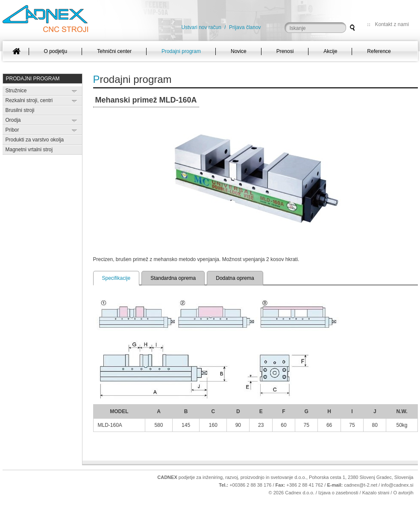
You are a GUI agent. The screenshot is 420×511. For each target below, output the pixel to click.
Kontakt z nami (392, 24)
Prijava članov (245, 27)
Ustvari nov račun (201, 27)
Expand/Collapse (75, 91)
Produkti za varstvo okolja (35, 140)
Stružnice (16, 91)
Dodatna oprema (235, 278)
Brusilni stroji (20, 110)
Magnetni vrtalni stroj (29, 150)
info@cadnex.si (397, 485)
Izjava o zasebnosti (338, 493)
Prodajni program (33, 79)
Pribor (12, 130)
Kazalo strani (376, 493)
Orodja (13, 120)
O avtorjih (403, 493)
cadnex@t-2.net (361, 485)
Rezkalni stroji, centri (29, 100)
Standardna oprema (173, 278)
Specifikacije (116, 278)
